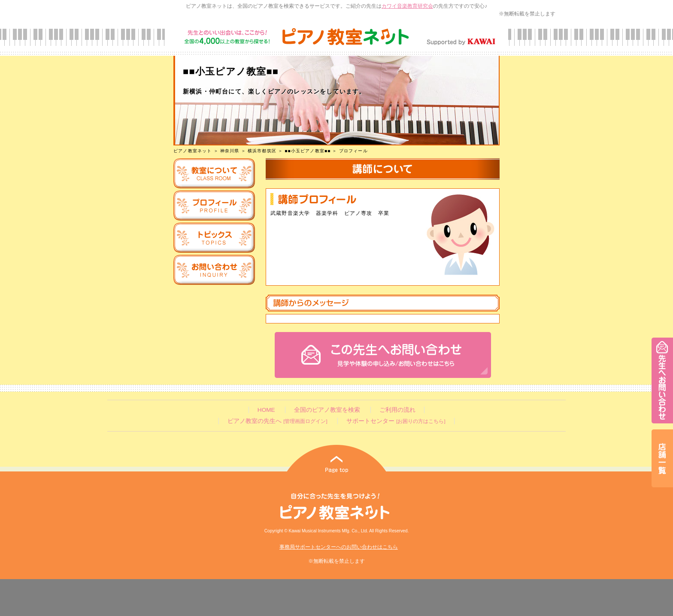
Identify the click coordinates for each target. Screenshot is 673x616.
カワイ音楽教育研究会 (407, 6)
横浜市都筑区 (262, 151)
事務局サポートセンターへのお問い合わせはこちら (339, 547)
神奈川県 (230, 151)
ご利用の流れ (397, 410)
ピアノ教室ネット (193, 151)
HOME (266, 410)
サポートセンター (396, 421)
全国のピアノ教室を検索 (327, 410)
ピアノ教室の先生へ (277, 421)
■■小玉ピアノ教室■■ (308, 151)
